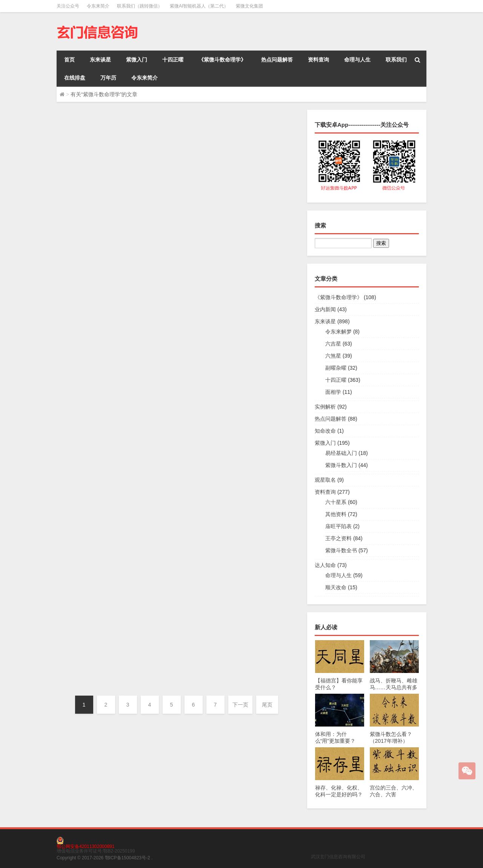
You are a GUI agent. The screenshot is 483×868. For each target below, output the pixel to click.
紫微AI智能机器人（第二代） (199, 6)
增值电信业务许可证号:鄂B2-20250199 (96, 851)
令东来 (157, 171)
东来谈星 (100, 60)
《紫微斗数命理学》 (222, 60)
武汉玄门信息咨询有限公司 (338, 857)
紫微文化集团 (249, 6)
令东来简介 (98, 6)
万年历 (108, 78)
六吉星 (333, 344)
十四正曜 (173, 60)
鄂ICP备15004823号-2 (128, 858)
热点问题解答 (277, 60)
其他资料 (336, 514)
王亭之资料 (338, 538)
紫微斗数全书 (341, 550)
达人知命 (325, 565)
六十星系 (205, 270)
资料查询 (318, 60)
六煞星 (333, 356)
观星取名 (325, 480)
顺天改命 (336, 587)
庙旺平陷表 (338, 526)
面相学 (333, 392)
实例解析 (325, 407)
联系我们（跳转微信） (140, 6)
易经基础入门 (341, 453)
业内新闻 (325, 309)
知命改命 (325, 431)
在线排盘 (75, 78)
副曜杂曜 (336, 368)
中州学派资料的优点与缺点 (194, 124)
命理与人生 (357, 60)
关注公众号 (68, 6)
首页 (69, 60)
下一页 (240, 705)
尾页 (267, 705)
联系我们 (396, 60)
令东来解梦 (338, 332)
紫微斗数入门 (341, 465)
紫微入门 (137, 60)
